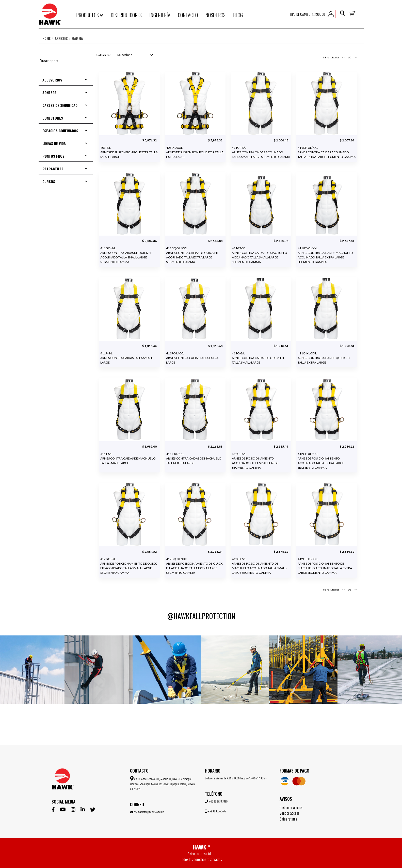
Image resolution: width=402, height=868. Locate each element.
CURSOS (49, 181)
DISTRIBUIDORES (126, 15)
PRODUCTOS (90, 15)
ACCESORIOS (52, 80)
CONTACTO (188, 15)
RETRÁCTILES (53, 169)
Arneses (61, 38)
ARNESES (49, 93)
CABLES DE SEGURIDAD (60, 105)
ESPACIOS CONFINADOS (60, 131)
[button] (331, 13)
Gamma (77, 38)
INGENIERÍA (160, 15)
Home (46, 38)
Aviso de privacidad (201, 853)
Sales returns (288, 819)
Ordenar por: (104, 55)
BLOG (238, 15)
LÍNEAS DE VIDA (54, 143)
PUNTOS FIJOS (53, 156)
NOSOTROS (215, 15)
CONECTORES (53, 118)
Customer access (291, 807)
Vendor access (289, 813)
